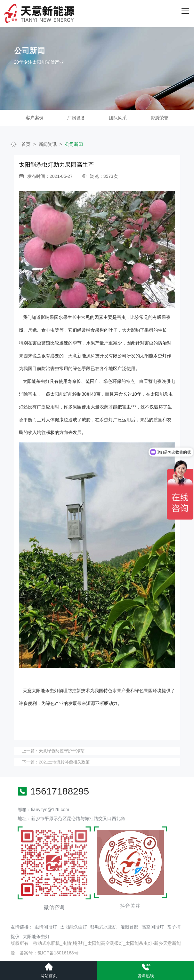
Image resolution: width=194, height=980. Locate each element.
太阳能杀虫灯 (74, 927)
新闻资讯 (48, 144)
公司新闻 (74, 144)
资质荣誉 (159, 118)
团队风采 (118, 118)
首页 (26, 144)
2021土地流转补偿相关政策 (64, 762)
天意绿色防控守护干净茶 (62, 751)
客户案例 (35, 118)
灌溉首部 (129, 927)
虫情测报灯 (46, 927)
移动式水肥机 (104, 927)
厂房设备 (76, 118)
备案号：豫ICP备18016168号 (49, 953)
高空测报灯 (153, 927)
